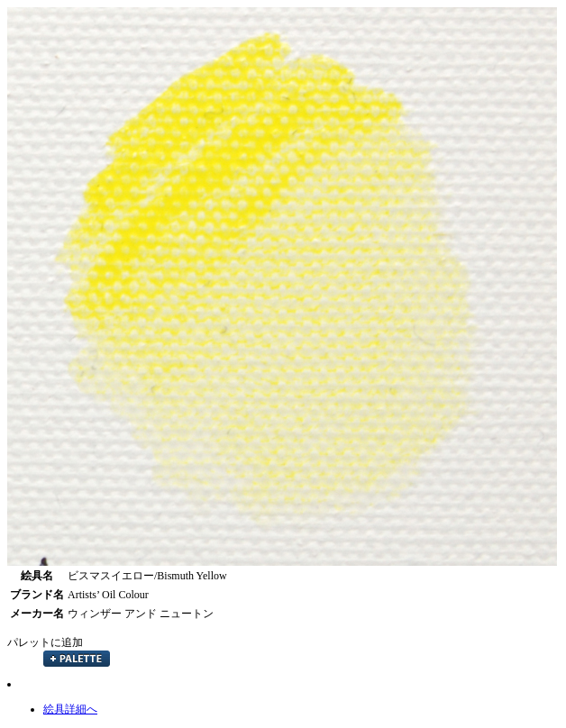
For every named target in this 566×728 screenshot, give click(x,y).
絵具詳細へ (70, 709)
